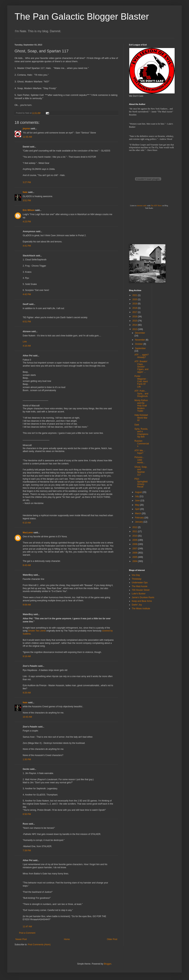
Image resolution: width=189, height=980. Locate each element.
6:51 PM (27, 322)
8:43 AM (27, 565)
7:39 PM (27, 851)
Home (67, 939)
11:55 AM (27, 137)
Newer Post (21, 939)
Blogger (107, 964)
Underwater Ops (140, 583)
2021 (135, 295)
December (140, 333)
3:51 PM (27, 201)
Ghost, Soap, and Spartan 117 (141, 471)
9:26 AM (27, 693)
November (140, 340)
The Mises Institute (141, 609)
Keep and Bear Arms (142, 601)
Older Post (112, 939)
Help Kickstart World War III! (141, 418)
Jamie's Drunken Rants (143, 597)
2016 (135, 317)
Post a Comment (27, 933)
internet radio (142, 206)
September (140, 348)
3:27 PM (27, 182)
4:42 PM (27, 294)
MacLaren (28, 533)
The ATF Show (156, 206)
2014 (135, 325)
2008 (135, 544)
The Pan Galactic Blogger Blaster (82, 17)
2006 (135, 553)
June (138, 501)
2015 (135, 321)
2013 (135, 329)
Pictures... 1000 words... (140, 460)
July (137, 496)
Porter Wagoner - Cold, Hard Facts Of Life (141, 381)
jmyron (26, 129)
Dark (137, 425)
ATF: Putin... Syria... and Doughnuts (141, 394)
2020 (135, 299)
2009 (135, 540)
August (139, 492)
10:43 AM (27, 717)
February (140, 518)
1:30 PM (27, 759)
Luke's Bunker (139, 594)
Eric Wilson (29, 210)
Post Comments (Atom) (39, 945)
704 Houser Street (141, 590)
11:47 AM (27, 927)
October (139, 344)
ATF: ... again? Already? (142, 356)
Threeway (137, 579)
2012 (135, 527)
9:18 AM (27, 656)
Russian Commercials (142, 444)
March (138, 513)
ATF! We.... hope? (140, 452)
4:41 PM (27, 246)
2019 (135, 304)
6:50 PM (27, 814)
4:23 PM (27, 222)
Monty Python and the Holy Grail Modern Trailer (141, 406)
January (139, 522)
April (137, 509)
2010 (135, 536)
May (137, 505)
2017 (135, 312)
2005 (135, 557)
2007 (135, 549)
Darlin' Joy (137, 605)
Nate (25, 192)
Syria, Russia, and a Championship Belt (141, 433)
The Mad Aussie (140, 586)
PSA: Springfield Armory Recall (141, 483)
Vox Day (136, 575)
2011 (135, 531)
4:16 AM (27, 346)
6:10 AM (27, 523)
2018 (135, 308)
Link (25, 342)
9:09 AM (27, 605)
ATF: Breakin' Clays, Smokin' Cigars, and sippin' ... (141, 367)
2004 (135, 561)
